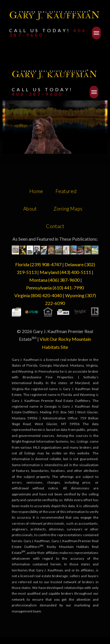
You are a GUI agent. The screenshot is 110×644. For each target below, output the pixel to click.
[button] (96, 33)
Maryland (49, 272)
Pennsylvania (39, 288)
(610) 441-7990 (68, 288)
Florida (23, 264)
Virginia (22, 295)
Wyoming (75, 295)
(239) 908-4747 (46, 264)
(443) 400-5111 (75, 272)
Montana (38, 280)
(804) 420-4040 (46, 295)
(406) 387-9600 (64, 280)
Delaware (74, 264)
